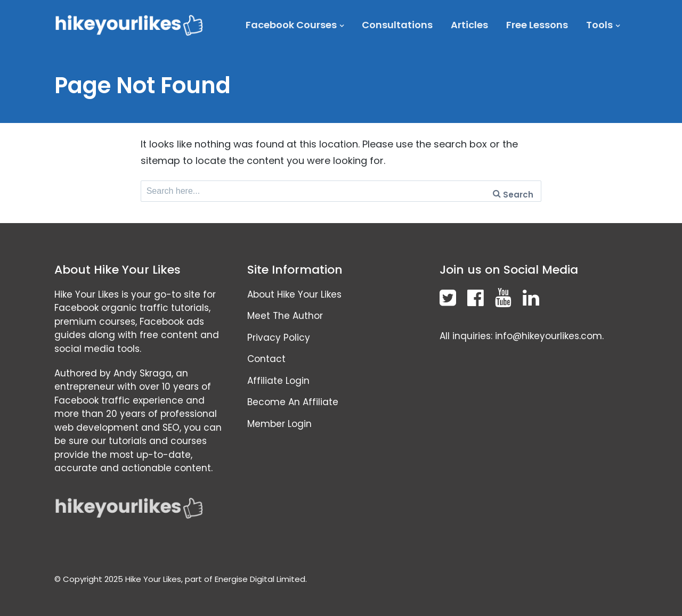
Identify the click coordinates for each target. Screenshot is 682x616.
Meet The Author (285, 316)
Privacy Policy (279, 338)
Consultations (397, 25)
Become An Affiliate (293, 402)
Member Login (279, 424)
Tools (599, 25)
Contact (266, 359)
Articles (469, 25)
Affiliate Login (278, 381)
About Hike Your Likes (294, 294)
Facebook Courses (291, 25)
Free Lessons (537, 25)
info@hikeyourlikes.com (549, 336)
